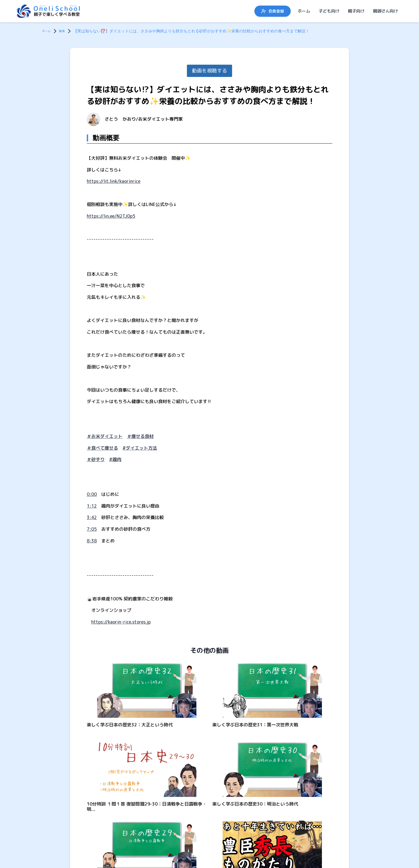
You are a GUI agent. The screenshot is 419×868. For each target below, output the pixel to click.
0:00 (92, 494)
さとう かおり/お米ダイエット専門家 (144, 119)
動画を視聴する (209, 71)
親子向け (356, 11)
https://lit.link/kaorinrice (114, 181)
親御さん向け (386, 11)
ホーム (304, 11)
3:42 (92, 517)
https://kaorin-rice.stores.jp (121, 622)
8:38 (92, 541)
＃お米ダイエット (105, 436)
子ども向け (329, 11)
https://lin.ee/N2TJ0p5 (111, 216)
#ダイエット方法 (140, 448)
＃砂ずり (96, 459)
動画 (66, 31)
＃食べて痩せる (102, 448)
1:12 (92, 506)
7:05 (92, 529)
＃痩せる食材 (140, 436)
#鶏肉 (115, 459)
